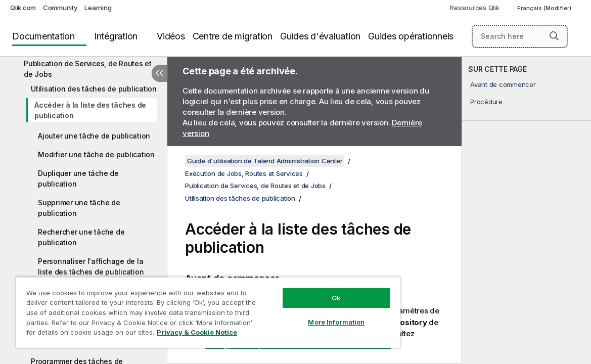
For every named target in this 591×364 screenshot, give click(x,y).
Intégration (116, 36)
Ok (301, 290)
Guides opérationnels (411, 36)
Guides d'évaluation (320, 36)
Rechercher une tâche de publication (81, 237)
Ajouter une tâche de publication (94, 136)
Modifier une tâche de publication (96, 154)
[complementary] (527, 210)
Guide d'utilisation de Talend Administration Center (265, 161)
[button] (554, 36)
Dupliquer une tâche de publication (78, 178)
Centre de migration (233, 36)
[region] (188, 308)
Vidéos (171, 36)
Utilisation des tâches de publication (94, 89)
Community (60, 8)
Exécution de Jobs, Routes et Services (244, 173)
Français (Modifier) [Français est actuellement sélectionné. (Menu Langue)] (545, 8)
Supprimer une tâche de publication (79, 208)
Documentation (43, 36)
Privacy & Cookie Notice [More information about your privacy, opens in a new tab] (98, 334)
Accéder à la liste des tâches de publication (90, 110)
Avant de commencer (503, 84)
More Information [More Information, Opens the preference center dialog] (301, 314)
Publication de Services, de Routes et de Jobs (88, 69)
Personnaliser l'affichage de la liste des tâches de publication (91, 266)
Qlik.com (23, 8)
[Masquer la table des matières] (159, 73)
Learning (98, 8)
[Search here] (520, 36)
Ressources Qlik (474, 8)
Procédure (486, 102)
